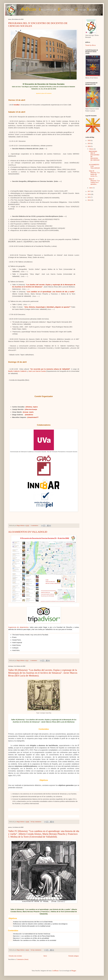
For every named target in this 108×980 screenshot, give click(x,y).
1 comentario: (34, 660)
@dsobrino (29, 415)
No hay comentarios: (36, 822)
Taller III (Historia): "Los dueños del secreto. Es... (94, 174)
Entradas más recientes (15, 956)
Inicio (45, 956)
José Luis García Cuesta (37, 371)
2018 (89, 146)
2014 (89, 200)
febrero (92, 149)
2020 (89, 141)
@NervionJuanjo (31, 409)
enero (91, 188)
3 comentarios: (35, 526)
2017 (89, 191)
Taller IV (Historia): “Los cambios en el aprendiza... (94, 181)
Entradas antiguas (74, 956)
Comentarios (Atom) (22, 959)
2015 (89, 197)
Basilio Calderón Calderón (17, 371)
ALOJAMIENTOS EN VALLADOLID (28, 532)
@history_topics (32, 407)
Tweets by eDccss (91, 45)
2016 (89, 194)
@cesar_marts (28, 412)
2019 (89, 144)
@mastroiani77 (33, 417)
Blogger (74, 971)
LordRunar (55, 971)
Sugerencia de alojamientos (18, 627)
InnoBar (17, 105)
